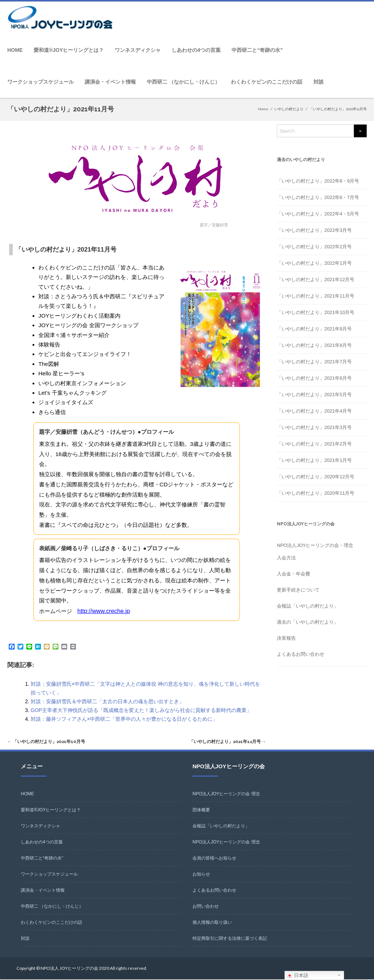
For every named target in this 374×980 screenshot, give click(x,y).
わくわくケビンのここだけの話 (267, 82)
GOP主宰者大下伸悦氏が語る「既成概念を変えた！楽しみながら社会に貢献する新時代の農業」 (141, 710)
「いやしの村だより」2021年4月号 (314, 411)
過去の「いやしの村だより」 (308, 622)
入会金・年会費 (293, 574)
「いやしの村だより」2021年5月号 (314, 395)
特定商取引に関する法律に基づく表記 (230, 939)
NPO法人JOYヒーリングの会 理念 (226, 795)
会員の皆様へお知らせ (214, 859)
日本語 (297, 976)
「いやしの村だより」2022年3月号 (314, 230)
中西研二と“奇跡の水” (257, 50)
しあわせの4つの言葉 (196, 50)
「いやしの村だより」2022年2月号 (314, 247)
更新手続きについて (298, 590)
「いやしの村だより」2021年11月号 (316, 296)
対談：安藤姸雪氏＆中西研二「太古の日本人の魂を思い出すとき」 (107, 701)
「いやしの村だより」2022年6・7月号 (318, 197)
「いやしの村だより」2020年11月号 (316, 493)
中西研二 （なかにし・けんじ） (183, 82)
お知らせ (201, 875)
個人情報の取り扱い (212, 923)
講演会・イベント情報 (110, 82)
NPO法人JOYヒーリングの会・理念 (315, 545)
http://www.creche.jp (103, 611)
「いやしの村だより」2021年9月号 (314, 329)
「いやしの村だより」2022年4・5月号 (318, 214)
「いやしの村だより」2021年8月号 (314, 345)
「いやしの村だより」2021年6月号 (314, 378)
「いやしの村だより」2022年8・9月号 (318, 181)
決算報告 (286, 638)
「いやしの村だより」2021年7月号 (314, 362)
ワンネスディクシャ (138, 50)
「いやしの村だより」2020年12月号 (316, 477)
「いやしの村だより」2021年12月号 (224, 742)
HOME (15, 50)
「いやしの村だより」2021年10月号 (49, 742)
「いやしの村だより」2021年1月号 (314, 460)
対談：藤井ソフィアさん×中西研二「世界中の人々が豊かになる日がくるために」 (124, 719)
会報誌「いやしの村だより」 (308, 606)
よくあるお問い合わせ (301, 654)
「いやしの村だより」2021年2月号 (314, 444)
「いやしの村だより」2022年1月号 (314, 263)
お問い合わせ (206, 907)
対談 (318, 82)
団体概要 (201, 811)
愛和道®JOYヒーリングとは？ (69, 50)
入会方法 (286, 558)
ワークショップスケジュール (41, 82)
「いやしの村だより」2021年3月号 (314, 427)
